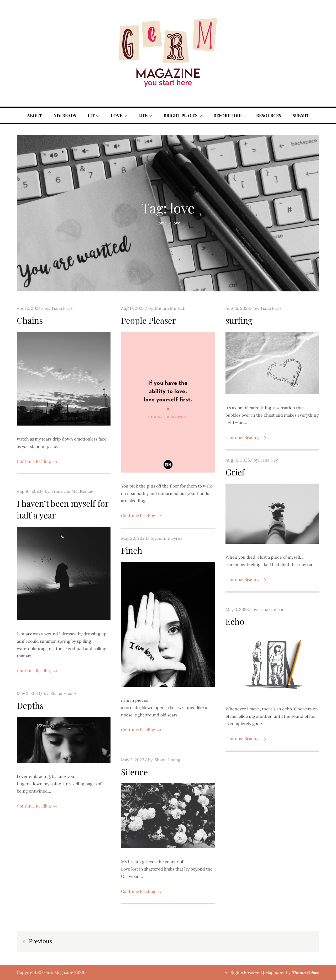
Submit (301, 115)
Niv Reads (65, 115)
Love (119, 115)
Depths (30, 705)
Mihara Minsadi (170, 308)
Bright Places (183, 115)
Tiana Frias (62, 308)
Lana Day (269, 460)
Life (145, 115)
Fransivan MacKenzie (72, 491)
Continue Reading (37, 461)
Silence (134, 772)
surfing (239, 320)
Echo (235, 621)
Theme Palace (305, 972)
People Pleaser (148, 320)
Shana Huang (63, 693)
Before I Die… (229, 115)
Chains (30, 320)
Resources (269, 115)
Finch (132, 550)
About (35, 115)
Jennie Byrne (170, 538)
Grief (235, 472)
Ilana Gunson (272, 609)
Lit (93, 115)
